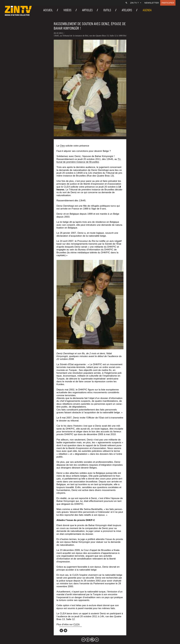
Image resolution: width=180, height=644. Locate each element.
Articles (87, 10)
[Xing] (61, 630)
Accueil (48, 10)
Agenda (147, 10)
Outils (107, 10)
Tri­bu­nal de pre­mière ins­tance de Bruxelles (89, 161)
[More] (65, 630)
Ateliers (127, 10)
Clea (62, 146)
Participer (168, 3)
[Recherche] (126, 3)
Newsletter (152, 3)
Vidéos (67, 10)
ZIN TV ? (136, 3)
